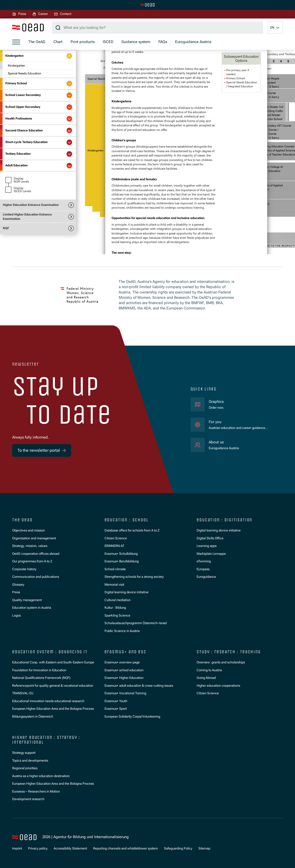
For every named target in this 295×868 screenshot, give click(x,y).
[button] (275, 28)
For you (215, 422)
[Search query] (157, 28)
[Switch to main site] (148, 5)
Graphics (216, 402)
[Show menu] (16, 42)
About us (216, 442)
